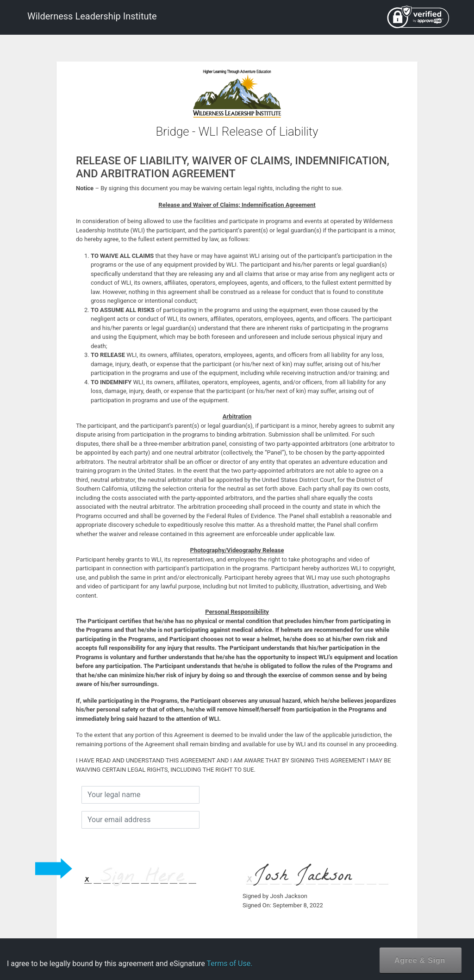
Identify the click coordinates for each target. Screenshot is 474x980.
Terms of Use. (229, 964)
